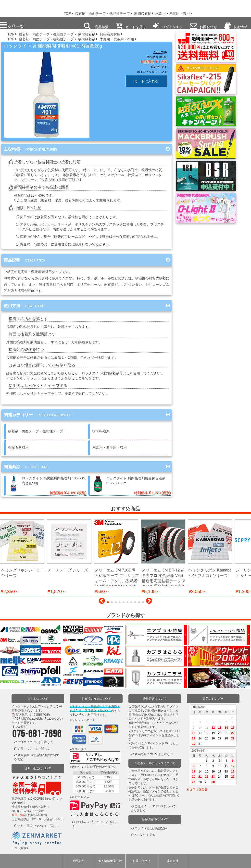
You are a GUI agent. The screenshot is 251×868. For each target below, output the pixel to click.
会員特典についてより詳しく (154, 754)
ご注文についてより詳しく (35, 742)
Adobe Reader (44, 719)
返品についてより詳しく (34, 749)
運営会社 (173, 861)
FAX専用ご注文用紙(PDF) (33, 715)
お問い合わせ (141, 861)
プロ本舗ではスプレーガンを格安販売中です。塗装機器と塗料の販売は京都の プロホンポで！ (29, 7)
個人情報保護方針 (110, 861)
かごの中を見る (145, 835)
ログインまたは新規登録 (151, 828)
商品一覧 (12, 25)
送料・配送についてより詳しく (38, 826)
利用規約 (79, 861)
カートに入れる (146, 81)
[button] (102, 602)
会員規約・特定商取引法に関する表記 (36, 757)
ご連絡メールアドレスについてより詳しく (153, 808)
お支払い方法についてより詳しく (95, 824)
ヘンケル (160, 52)
